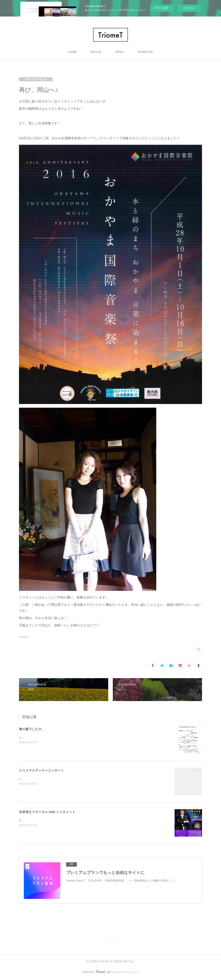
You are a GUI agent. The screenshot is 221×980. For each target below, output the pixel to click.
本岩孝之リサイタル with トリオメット (47, 812)
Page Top (110, 943)
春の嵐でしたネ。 (32, 729)
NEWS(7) (24, 637)
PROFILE (96, 52)
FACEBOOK (145, 52)
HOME (72, 52)
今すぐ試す (162, 8)
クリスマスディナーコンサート (41, 770)
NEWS (120, 52)
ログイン (189, 8)
